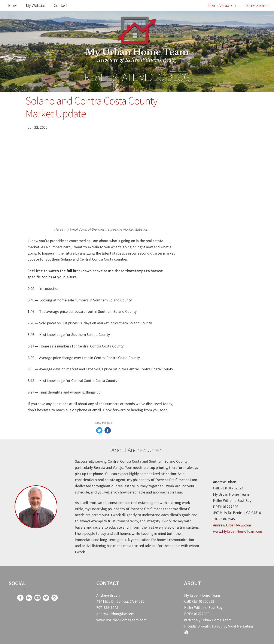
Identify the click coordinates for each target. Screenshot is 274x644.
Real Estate (202, 335)
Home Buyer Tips (207, 353)
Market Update (205, 326)
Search (234, 114)
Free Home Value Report (215, 208)
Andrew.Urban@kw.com (232, 525)
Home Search (257, 5)
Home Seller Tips (207, 344)
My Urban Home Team (212, 362)
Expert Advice (204, 371)
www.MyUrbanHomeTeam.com (238, 531)
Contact (61, 5)
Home (12, 5)
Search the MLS (215, 294)
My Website (36, 5)
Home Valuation (222, 5)
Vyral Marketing (241, 626)
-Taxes (197, 380)
